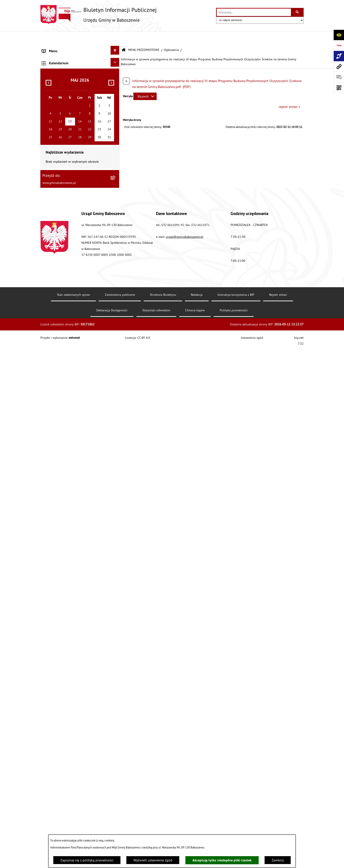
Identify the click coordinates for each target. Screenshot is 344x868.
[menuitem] (80, 49)
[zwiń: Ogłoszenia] (116, 213)
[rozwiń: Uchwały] (116, 133)
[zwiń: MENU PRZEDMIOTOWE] (116, 59)
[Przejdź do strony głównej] (99, 15)
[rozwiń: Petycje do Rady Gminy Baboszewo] (116, 173)
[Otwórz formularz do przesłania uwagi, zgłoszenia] (339, 77)
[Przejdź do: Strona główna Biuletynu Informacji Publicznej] (124, 37)
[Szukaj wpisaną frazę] (298, 12)
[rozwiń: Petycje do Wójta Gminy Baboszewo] (116, 186)
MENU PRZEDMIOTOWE (144, 37)
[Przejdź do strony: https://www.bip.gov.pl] (339, 45)
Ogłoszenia (171, 37)
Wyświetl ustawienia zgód (153, 860)
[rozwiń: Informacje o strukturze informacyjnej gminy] (116, 86)
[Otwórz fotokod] (339, 88)
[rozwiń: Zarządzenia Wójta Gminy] (116, 146)
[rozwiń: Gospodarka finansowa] (116, 106)
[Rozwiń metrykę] (145, 83)
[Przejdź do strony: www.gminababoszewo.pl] (339, 66)
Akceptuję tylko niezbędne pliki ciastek (222, 860)
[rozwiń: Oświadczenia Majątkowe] (116, 160)
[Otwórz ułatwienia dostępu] (339, 35)
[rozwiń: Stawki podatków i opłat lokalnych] (116, 119)
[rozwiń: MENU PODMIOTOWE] (116, 48)
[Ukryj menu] (115, 38)
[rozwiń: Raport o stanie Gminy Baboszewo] (116, 72)
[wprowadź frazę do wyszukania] (254, 12)
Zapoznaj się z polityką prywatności (87, 860)
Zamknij (278, 860)
